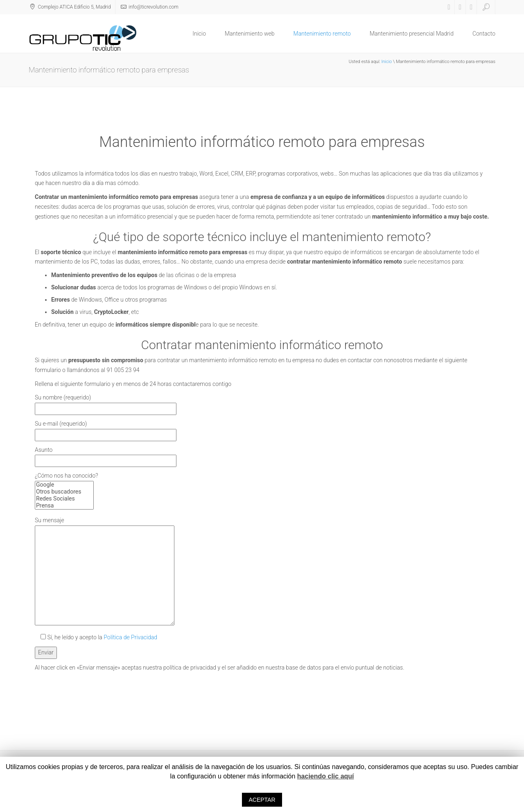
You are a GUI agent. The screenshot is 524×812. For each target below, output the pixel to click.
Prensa (64, 506)
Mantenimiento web (250, 34)
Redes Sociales (64, 499)
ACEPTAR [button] (262, 800)
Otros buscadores (64, 492)
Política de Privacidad (130, 637)
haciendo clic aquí (326, 776)
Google (64, 485)
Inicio (199, 34)
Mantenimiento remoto (322, 34)
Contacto (484, 34)
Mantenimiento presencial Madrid (412, 34)
